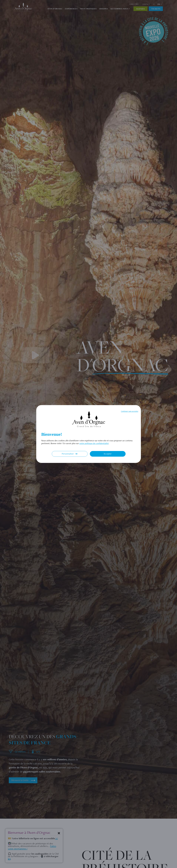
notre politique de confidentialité (94, 443)
